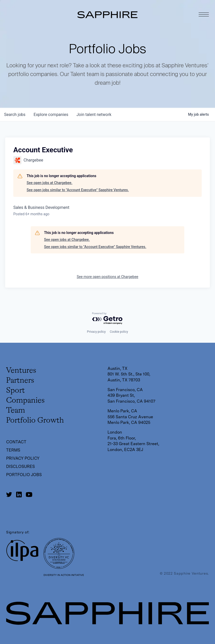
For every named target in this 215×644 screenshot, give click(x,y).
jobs (15, 115)
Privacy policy (96, 332)
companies (51, 115)
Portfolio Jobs (24, 475)
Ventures (21, 371)
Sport (15, 391)
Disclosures (20, 466)
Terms (13, 450)
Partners (20, 381)
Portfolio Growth (35, 421)
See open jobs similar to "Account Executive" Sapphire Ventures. (78, 190)
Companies (25, 401)
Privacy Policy (23, 458)
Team (16, 411)
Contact (16, 442)
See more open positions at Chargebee (107, 277)
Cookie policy (119, 332)
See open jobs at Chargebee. (50, 183)
